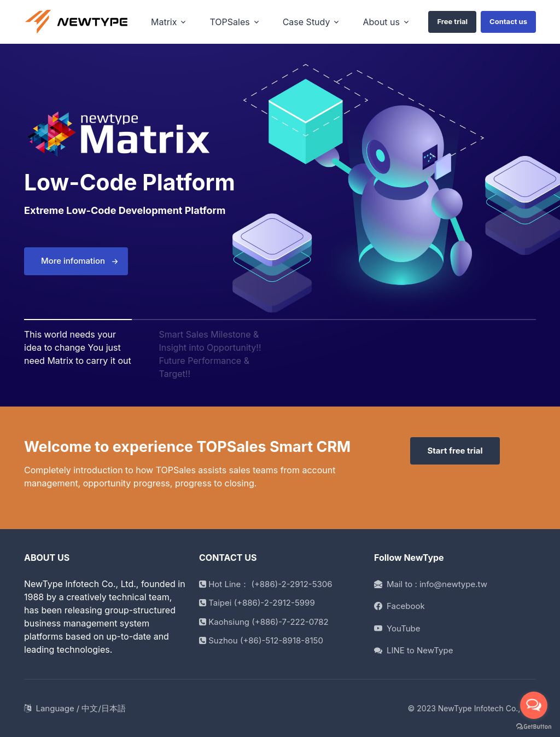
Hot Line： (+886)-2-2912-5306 (266, 584)
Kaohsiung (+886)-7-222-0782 (264, 622)
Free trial (452, 21)
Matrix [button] (164, 22)
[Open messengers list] (534, 705)
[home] (77, 22)
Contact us (508, 21)
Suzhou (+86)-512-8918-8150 (261, 640)
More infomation (73, 261)
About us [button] (381, 22)
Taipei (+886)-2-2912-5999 (257, 603)
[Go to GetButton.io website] (534, 726)
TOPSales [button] (229, 22)
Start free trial (455, 451)
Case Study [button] (307, 22)
